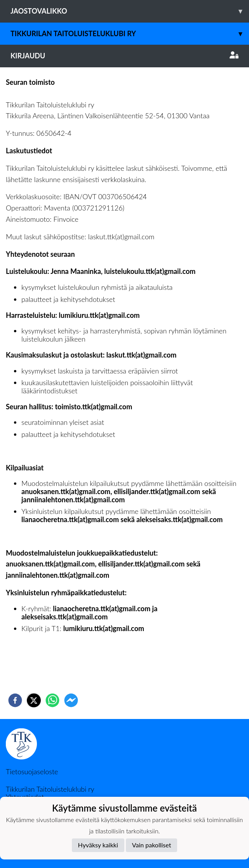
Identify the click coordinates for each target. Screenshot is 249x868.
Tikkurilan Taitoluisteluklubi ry (130, 34)
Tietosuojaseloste (32, 772)
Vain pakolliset (152, 845)
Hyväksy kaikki (98, 845)
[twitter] (34, 700)
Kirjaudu (124, 56)
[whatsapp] (52, 700)
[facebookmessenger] (71, 700)
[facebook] (15, 700)
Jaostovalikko (130, 11)
